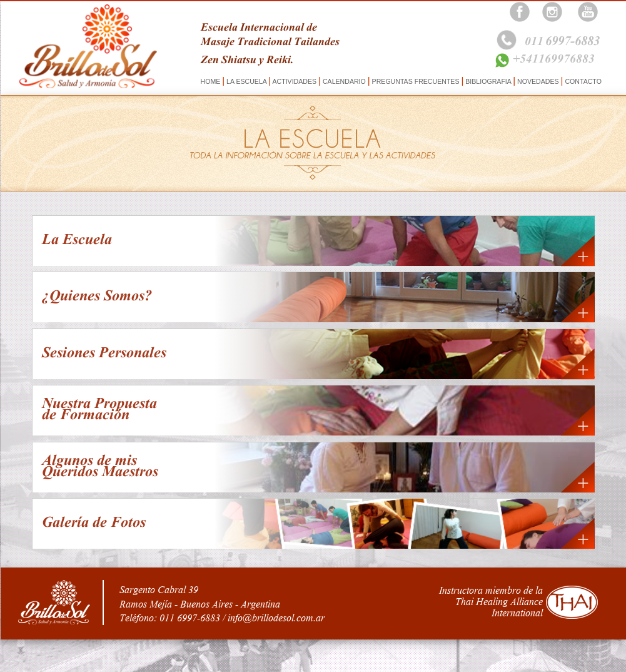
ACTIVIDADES (295, 81)
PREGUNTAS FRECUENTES (416, 81)
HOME (212, 81)
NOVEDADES (538, 81)
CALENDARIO (344, 81)
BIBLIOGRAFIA (488, 81)
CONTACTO (582, 81)
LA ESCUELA (246, 81)
